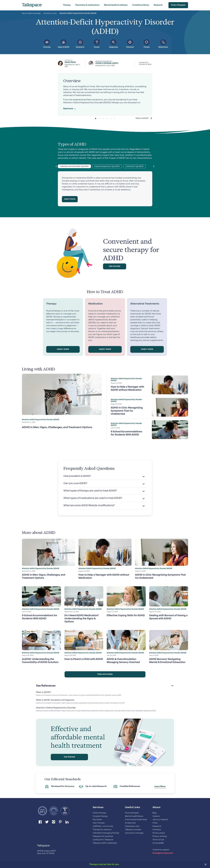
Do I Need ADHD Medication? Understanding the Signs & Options (83, 618)
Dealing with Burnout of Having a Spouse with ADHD (169, 617)
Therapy (67, 5)
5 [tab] (111, 118)
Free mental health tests (136, 820)
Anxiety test (130, 823)
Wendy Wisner (70, 62)
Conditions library (141, 5)
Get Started (69, 759)
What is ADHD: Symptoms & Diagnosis (55, 703)
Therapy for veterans (102, 830)
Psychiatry (97, 820)
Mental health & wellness (116, 5)
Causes (97, 47)
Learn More (160, 789)
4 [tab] (107, 118)
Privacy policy (159, 833)
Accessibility (158, 843)
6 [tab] (114, 118)
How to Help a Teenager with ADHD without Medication (126, 389)
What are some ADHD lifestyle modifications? (90, 505)
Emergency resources (163, 853)
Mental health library (134, 816)
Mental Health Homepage (31, 14)
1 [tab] (96, 118)
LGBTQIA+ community (103, 826)
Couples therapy (100, 816)
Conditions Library (50, 14)
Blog (155, 813)
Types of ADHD (63, 47)
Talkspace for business (103, 836)
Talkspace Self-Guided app (105, 843)
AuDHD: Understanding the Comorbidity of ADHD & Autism (39, 662)
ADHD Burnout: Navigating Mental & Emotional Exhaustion (166, 662)
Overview (47, 47)
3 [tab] (103, 118)
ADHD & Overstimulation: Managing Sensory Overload (124, 661)
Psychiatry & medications (87, 5)
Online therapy (99, 813)
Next (154, 166)
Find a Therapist (177, 5)
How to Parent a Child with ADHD (81, 661)
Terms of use (158, 840)
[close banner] (206, 865)
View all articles (105, 677)
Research (158, 5)
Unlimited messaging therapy (106, 833)
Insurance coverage (134, 833)
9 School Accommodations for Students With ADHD (124, 433)
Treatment (130, 47)
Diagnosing (113, 47)
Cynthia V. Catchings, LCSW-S (107, 63)
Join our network (160, 820)
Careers (156, 816)
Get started (116, 266)
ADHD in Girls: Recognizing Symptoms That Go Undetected (126, 411)
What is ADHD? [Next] (142, 118)
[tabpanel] (105, 94)
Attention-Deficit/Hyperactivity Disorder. (56, 710)
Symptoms (80, 47)
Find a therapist (132, 813)
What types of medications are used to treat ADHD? (94, 498)
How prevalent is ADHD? (78, 476)
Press (155, 823)
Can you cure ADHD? (76, 484)
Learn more (70, 199)
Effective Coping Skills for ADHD (123, 617)
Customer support (161, 850)
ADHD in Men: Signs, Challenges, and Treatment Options (57, 428)
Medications (163, 47)
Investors (157, 830)
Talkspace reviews (133, 830)
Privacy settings (160, 836)
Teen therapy (99, 823)
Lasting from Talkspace (103, 840)
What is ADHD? (44, 695)
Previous (56, 166)
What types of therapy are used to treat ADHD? (92, 491)
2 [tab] (99, 118)
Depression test (132, 826)
